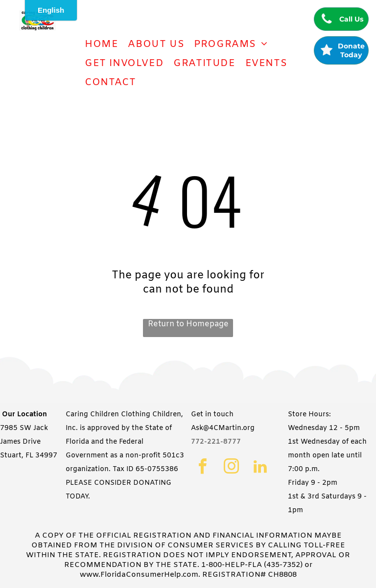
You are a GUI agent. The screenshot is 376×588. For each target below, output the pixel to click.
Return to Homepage (188, 324)
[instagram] (231, 468)
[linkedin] (260, 468)
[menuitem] (101, 44)
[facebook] (202, 468)
